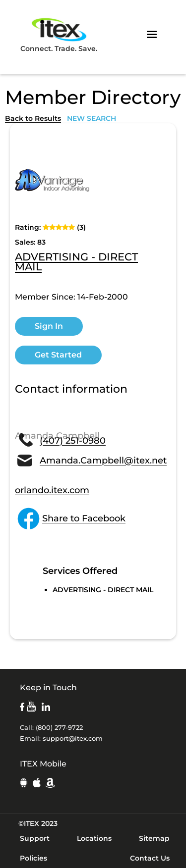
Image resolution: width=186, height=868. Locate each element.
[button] (152, 35)
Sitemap (154, 838)
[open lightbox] (52, 180)
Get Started (58, 355)
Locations (94, 838)
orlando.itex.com (52, 490)
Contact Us (150, 858)
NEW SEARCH (92, 118)
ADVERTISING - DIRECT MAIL (76, 262)
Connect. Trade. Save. (59, 34)
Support (35, 838)
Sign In (49, 326)
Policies (33, 858)
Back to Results (33, 118)
